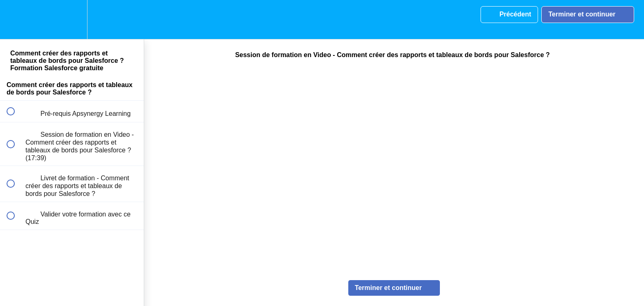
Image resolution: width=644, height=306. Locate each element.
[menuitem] (72, 20)
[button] (15, 20)
